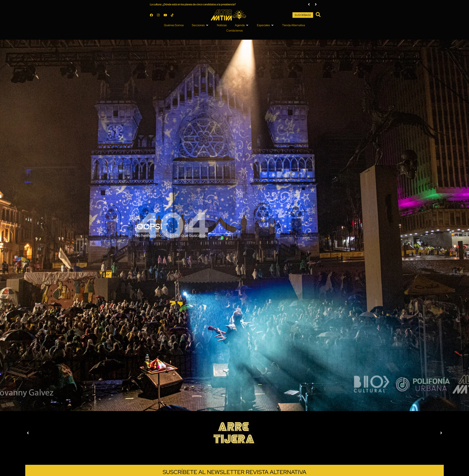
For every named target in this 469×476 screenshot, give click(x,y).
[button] (188, 26)
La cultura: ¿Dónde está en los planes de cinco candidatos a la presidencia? (181, 5)
